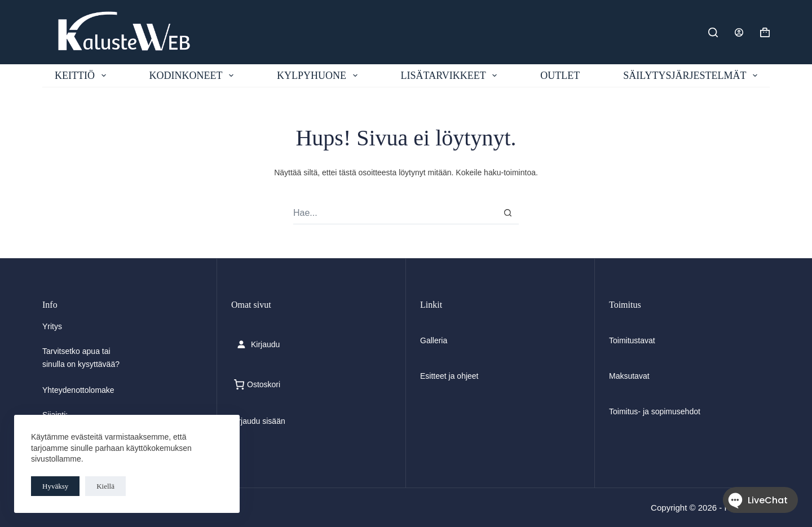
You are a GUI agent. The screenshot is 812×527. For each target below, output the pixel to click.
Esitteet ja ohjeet (449, 376)
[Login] (739, 32)
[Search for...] (395, 213)
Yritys (52, 326)
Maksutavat (629, 376)
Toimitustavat (632, 340)
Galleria (434, 340)
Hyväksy (55, 486)
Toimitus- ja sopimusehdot (655, 411)
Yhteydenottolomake (78, 390)
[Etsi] (713, 32)
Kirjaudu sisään (258, 421)
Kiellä (105, 486)
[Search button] (507, 213)
